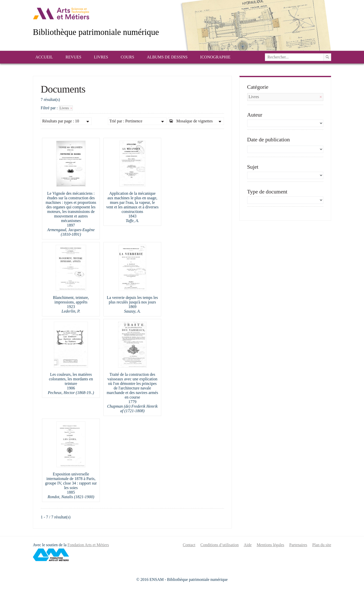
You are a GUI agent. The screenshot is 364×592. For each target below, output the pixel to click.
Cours (128, 57)
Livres (101, 57)
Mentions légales (270, 545)
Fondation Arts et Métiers (88, 545)
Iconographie (215, 57)
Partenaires (298, 545)
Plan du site (322, 545)
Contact (189, 545)
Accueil (44, 57)
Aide (248, 545)
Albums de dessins (167, 57)
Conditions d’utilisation (220, 545)
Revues (73, 57)
